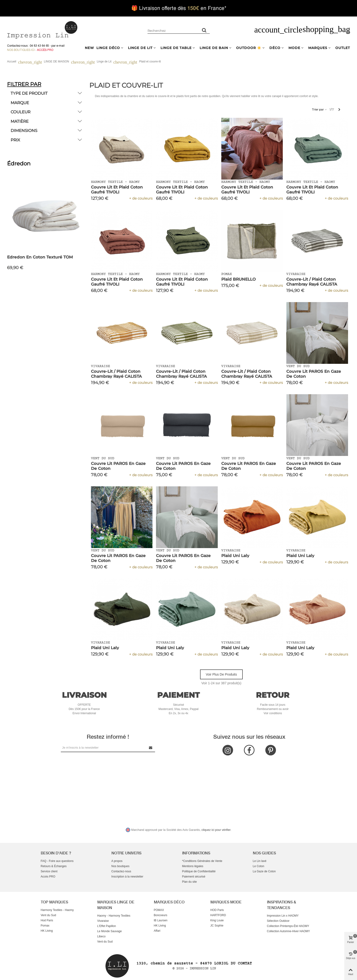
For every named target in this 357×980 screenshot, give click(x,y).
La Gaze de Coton (264, 871)
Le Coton (259, 866)
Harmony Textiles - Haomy (57, 910)
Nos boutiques (121, 866)
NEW (89, 48)
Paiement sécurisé (194, 877)
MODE (294, 48)
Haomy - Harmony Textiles (114, 916)
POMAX (159, 910)
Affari (157, 931)
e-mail (60, 46)
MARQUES (318, 48)
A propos (117, 861)
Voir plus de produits (221, 674)
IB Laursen (161, 920)
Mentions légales (193, 866)
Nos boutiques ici (21, 50)
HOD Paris (217, 910)
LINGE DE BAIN (214, 48)
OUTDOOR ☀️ (249, 48)
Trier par (320, 109)
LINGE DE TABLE (176, 48)
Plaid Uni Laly (235, 556)
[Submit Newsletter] (151, 748)
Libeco (101, 936)
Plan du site (190, 882)
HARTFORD (218, 915)
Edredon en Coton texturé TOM (40, 257)
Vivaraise (103, 921)
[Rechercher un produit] (205, 30)
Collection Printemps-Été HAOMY (288, 926)
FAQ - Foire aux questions (57, 861)
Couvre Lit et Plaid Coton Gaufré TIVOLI (117, 190)
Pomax (45, 926)
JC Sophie (217, 926)
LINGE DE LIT (140, 48)
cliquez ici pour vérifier (216, 830)
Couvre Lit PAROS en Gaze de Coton (314, 374)
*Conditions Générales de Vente (202, 861)
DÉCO (275, 48)
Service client (49, 871)
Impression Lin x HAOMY (283, 916)
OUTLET (343, 48)
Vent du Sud (48, 915)
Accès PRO (48, 877)
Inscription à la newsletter (127, 877)
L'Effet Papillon (107, 926)
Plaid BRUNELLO (238, 279)
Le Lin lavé (260, 861)
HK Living (47, 931)
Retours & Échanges (54, 866)
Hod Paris (47, 920)
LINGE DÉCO (108, 48)
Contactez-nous (121, 871)
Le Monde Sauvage (110, 931)
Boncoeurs (161, 915)
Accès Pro (45, 50)
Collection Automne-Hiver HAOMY (289, 931)
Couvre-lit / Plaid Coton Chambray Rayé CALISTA (312, 282)
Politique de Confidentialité (199, 871)
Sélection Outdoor (278, 921)
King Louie (217, 920)
